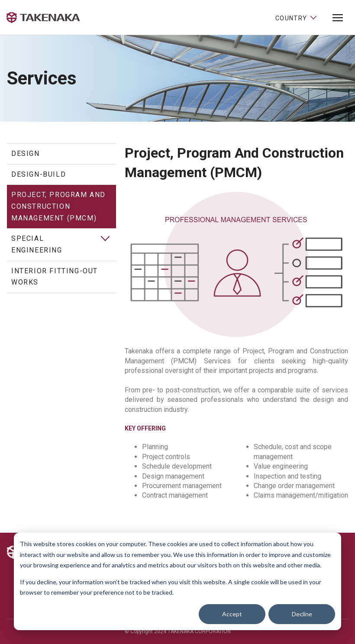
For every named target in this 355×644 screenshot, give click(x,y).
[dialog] (177, 581)
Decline (302, 614)
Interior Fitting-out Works (55, 277)
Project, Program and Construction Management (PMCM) (58, 206)
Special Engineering (37, 244)
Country (297, 17)
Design (26, 154)
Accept (232, 614)
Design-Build (39, 174)
